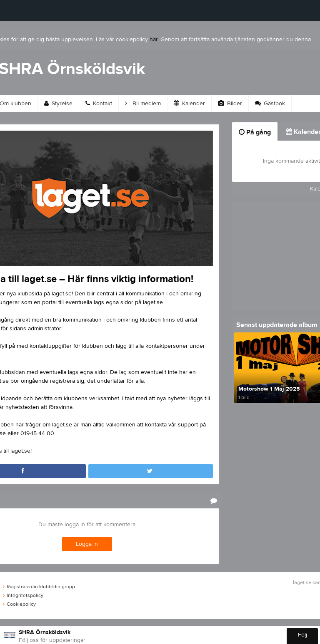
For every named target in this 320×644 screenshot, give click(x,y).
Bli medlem (143, 104)
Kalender (189, 104)
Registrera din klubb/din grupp (39, 587)
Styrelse (58, 104)
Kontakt (99, 104)
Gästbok (270, 104)
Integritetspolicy (23, 595)
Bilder (230, 104)
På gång (255, 132)
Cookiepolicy (19, 604)
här (154, 40)
